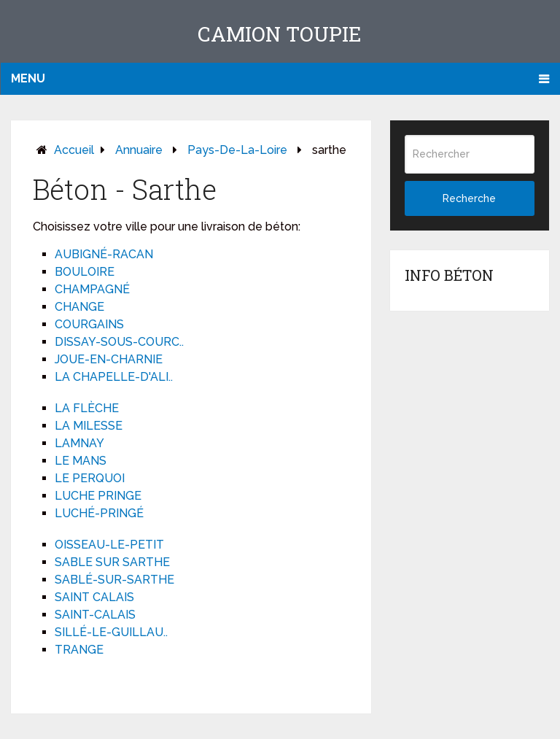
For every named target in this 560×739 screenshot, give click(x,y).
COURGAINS (89, 324)
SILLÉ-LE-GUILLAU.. (111, 632)
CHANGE (79, 307)
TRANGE (79, 650)
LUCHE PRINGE (98, 496)
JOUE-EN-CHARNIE (109, 359)
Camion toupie (280, 34)
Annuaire (139, 150)
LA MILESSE (89, 426)
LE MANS (81, 461)
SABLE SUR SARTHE (112, 562)
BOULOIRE (85, 272)
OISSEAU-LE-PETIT (109, 545)
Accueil (74, 150)
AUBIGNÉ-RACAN (104, 254)
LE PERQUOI (90, 478)
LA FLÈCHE (87, 408)
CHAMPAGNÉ (92, 289)
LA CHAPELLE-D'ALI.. (114, 377)
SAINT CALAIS (94, 597)
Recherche (469, 198)
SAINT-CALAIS (95, 615)
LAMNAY (79, 443)
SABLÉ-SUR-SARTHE (114, 580)
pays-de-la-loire (237, 150)
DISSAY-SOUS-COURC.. (119, 342)
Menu (28, 78)
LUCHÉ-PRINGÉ (99, 513)
